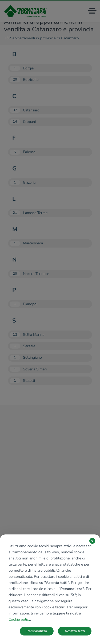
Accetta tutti (75, 631)
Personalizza (37, 631)
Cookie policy (19, 619)
